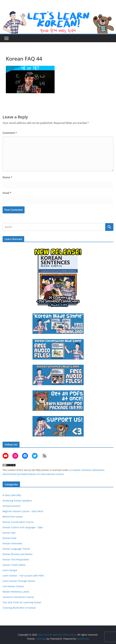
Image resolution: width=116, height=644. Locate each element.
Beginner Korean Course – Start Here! (23, 511)
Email (7, 193)
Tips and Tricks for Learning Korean (22, 602)
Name (7, 177)
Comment (10, 133)
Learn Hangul (10, 570)
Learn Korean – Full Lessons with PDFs (23, 576)
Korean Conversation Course (18, 522)
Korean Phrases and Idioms (18, 554)
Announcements (12, 506)
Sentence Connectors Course (18, 597)
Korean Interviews (12, 543)
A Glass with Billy (12, 495)
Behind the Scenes (13, 517)
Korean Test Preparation (16, 559)
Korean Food (9, 538)
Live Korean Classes (13, 586)
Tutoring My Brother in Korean (19, 608)
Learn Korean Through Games (19, 581)
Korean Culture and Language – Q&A (23, 527)
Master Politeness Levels (16, 592)
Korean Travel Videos (14, 565)
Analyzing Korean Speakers (17, 501)
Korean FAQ (9, 533)
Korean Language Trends (16, 549)
